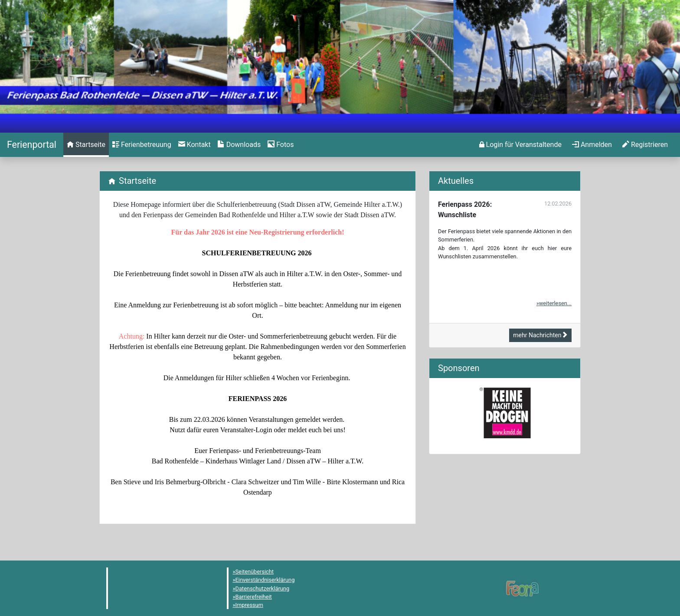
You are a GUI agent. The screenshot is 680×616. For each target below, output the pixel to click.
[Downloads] (239, 145)
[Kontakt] (195, 145)
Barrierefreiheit (254, 597)
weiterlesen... (555, 303)
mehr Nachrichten (540, 335)
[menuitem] (86, 145)
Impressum (249, 605)
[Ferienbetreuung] (142, 145)
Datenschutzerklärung (263, 588)
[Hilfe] (281, 145)
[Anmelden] (520, 145)
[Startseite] (32, 145)
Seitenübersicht (255, 572)
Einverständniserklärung (265, 580)
